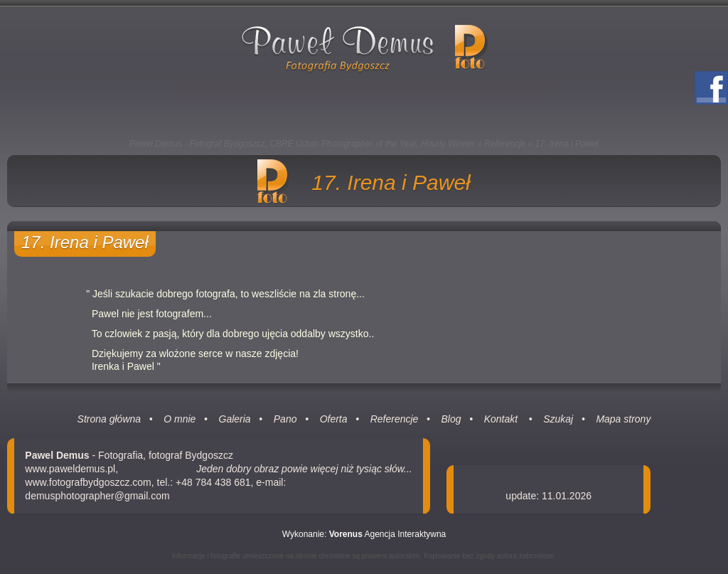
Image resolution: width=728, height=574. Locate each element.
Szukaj (558, 419)
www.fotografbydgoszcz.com (88, 482)
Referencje (505, 144)
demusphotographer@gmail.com (97, 496)
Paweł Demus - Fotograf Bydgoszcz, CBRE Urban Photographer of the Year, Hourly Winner (302, 144)
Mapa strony (623, 419)
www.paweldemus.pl (70, 469)
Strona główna (109, 419)
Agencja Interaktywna (388, 534)
